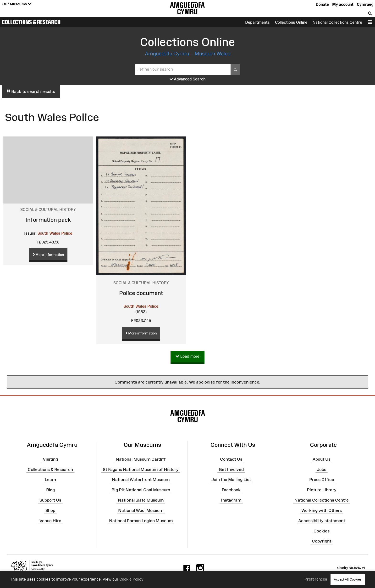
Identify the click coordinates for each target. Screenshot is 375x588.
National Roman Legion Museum (141, 521)
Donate (322, 4)
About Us (322, 459)
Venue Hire (50, 521)
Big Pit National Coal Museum (141, 490)
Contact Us (231, 459)
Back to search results (31, 91)
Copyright (322, 541)
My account (343, 4)
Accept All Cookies (348, 579)
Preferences (316, 579)
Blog (50, 490)
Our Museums (17, 4)
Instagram (231, 500)
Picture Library (322, 490)
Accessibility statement (322, 521)
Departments (257, 22)
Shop (50, 510)
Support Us (50, 500)
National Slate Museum (141, 500)
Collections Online (291, 22)
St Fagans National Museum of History (141, 469)
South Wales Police (55, 233)
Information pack (48, 220)
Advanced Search (188, 79)
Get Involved (231, 469)
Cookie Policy (131, 579)
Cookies (322, 531)
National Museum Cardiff (141, 459)
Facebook (231, 490)
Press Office (322, 480)
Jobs (322, 469)
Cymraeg (365, 4)
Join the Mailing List (231, 480)
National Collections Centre (337, 22)
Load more (187, 357)
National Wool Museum (141, 510)
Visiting (50, 459)
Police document (141, 293)
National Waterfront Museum (141, 480)
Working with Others (322, 510)
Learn (50, 480)
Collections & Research (31, 22)
